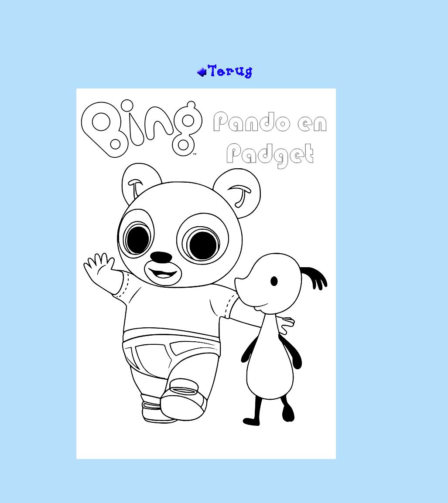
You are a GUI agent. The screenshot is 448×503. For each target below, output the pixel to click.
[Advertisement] (224, 35)
